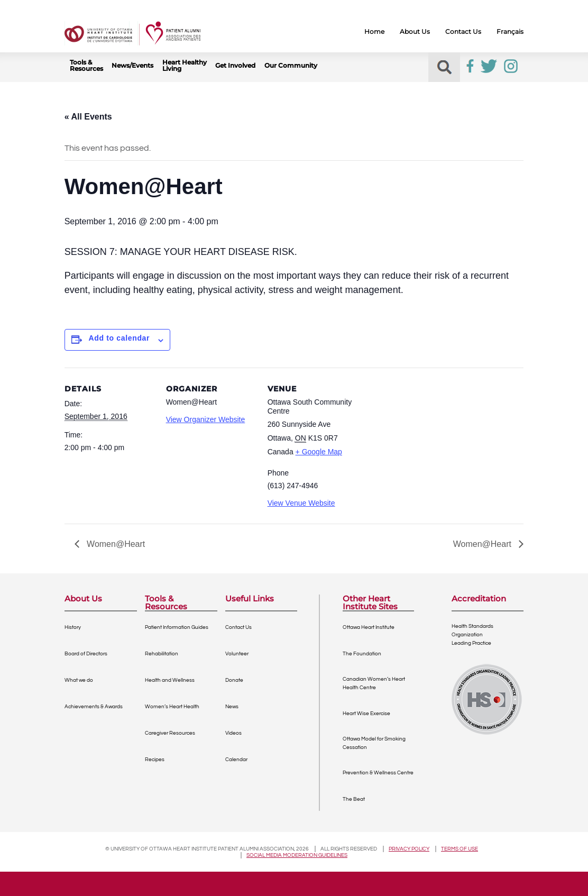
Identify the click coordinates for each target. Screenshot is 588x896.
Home (374, 32)
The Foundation (362, 654)
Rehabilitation (162, 654)
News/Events (132, 66)
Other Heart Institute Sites (370, 602)
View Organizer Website (206, 419)
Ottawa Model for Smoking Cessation (374, 743)
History (73, 627)
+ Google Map (319, 452)
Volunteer (237, 654)
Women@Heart (115, 544)
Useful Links (250, 599)
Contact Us (463, 32)
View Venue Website (301, 503)
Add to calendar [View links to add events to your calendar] (120, 338)
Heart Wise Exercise (366, 714)
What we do (79, 680)
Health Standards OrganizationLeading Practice (472, 635)
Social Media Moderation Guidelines (297, 855)
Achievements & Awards (94, 707)
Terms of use (460, 849)
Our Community (291, 66)
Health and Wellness (170, 680)
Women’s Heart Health (172, 707)
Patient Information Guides (177, 627)
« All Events (88, 117)
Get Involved (235, 66)
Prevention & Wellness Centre (378, 773)
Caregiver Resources (170, 733)
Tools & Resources (86, 66)
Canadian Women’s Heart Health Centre (374, 683)
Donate (234, 680)
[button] (444, 67)
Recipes (155, 760)
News (232, 707)
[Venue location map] (425, 440)
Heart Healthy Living (185, 66)
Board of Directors (86, 654)
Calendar (236, 760)
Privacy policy (409, 849)
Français (510, 32)
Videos (233, 733)
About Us (415, 32)
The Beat (354, 799)
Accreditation (479, 599)
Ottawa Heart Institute (369, 627)
